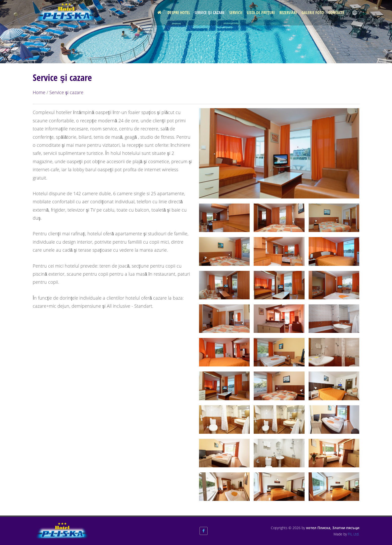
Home (39, 92)
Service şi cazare (66, 92)
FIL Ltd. (354, 534)
